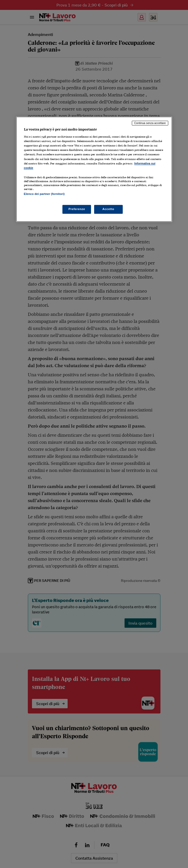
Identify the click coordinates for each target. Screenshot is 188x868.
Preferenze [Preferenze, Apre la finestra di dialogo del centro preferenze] (77, 209)
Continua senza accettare (150, 123)
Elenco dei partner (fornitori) (44, 194)
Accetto (108, 209)
